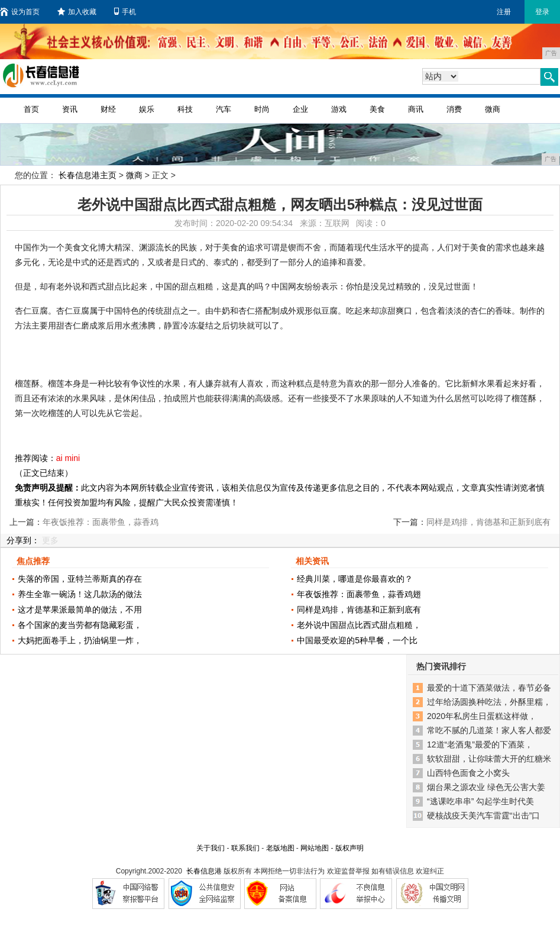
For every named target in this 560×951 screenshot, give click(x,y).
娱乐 (147, 109)
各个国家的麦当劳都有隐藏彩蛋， (80, 625)
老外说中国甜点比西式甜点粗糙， (359, 625)
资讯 (70, 109)
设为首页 (20, 12)
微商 (493, 109)
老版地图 (280, 848)
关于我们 (211, 848)
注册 (504, 12)
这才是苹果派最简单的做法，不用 (80, 610)
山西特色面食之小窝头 (468, 773)
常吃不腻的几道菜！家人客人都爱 (489, 730)
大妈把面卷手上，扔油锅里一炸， (80, 640)
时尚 (262, 109)
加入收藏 (77, 12)
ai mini (68, 458)
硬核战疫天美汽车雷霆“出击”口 (483, 815)
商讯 (416, 109)
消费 (454, 109)
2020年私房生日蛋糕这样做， (482, 716)
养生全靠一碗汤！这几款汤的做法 (80, 594)
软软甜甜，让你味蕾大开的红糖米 (489, 759)
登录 (542, 12)
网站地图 (315, 848)
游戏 (339, 109)
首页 (31, 109)
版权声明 (349, 848)
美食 (377, 109)
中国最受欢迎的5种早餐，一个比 (357, 640)
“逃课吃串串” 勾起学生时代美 (480, 801)
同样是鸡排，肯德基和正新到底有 (359, 610)
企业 (300, 109)
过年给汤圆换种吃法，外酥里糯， (489, 702)
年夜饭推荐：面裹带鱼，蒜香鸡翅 (359, 594)
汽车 (224, 109)
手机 (125, 12)
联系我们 (245, 848)
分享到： (23, 540)
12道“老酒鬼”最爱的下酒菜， (480, 744)
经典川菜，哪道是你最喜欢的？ (355, 579)
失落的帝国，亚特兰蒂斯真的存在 (80, 579)
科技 (185, 109)
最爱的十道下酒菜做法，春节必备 (489, 688)
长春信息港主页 (88, 175)
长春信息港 (204, 871)
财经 (108, 109)
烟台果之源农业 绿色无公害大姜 (486, 787)
